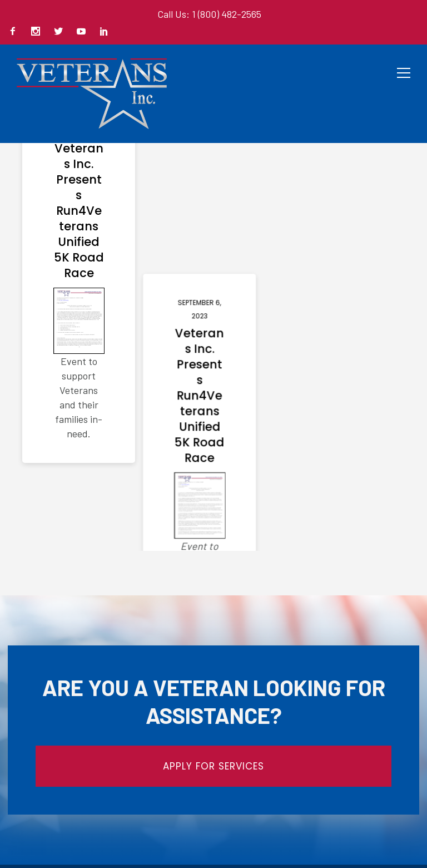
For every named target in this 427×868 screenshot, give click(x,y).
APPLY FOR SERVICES (213, 766)
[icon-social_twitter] (61, 32)
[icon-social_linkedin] (104, 32)
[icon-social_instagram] (38, 32)
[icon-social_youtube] (84, 32)
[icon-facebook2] (16, 32)
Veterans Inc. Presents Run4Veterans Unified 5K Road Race (79, 211)
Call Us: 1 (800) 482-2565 (209, 14)
